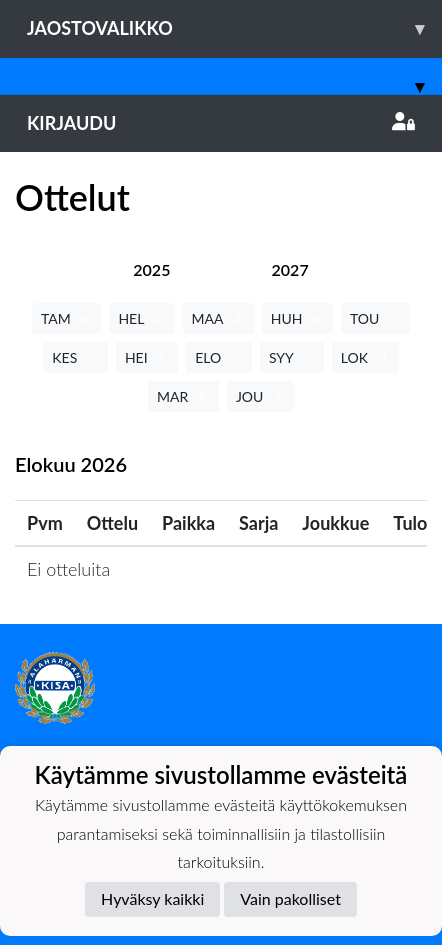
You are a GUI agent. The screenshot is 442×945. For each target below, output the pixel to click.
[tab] (151, 269)
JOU (260, 396)
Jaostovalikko (234, 28)
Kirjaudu (221, 123)
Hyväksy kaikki (152, 898)
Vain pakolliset (290, 898)
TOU (375, 318)
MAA (218, 318)
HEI (147, 357)
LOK (365, 357)
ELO (219, 357)
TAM (66, 318)
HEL (141, 318)
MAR (183, 396)
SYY (292, 357)
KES (75, 357)
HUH (297, 318)
